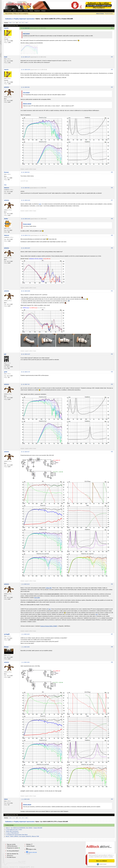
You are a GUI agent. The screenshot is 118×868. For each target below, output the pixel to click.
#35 (112, 452)
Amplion (22, 169)
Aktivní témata (30, 846)
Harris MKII (37, 598)
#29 (112, 235)
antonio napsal (27, 804)
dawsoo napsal (27, 104)
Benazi (6, 647)
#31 (112, 291)
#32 (112, 354)
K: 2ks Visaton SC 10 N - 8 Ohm (14, 830)
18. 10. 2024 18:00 (26, 291)
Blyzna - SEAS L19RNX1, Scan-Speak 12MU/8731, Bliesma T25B (22, 836)
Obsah (14, 11)
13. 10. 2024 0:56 (25, 28)
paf (5, 354)
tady (50, 609)
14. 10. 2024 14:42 (26, 219)
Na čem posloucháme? (13, 851)
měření (31, 169)
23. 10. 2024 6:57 (25, 452)
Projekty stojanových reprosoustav (24, 19)
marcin (6, 28)
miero (6, 799)
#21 (112, 28)
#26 (112, 188)
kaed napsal (26, 34)
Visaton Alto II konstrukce (12, 831)
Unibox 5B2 (49, 588)
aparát (27, 169)
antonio (7, 87)
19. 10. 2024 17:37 (26, 372)
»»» (26, 23)
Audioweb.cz (9, 19)
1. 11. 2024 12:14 (25, 584)
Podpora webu (31, 849)
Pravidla (26, 11)
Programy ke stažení (13, 848)
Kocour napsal (27, 224)
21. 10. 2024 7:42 (25, 384)
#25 (112, 172)
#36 (112, 584)
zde (97, 614)
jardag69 (7, 634)
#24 (112, 87)
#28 (112, 219)
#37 (112, 634)
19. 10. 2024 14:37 (26, 354)
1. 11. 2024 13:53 (25, 647)
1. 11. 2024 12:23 (25, 634)
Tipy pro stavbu (11, 844)
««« (10, 23)
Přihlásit (43, 11)
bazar (35, 169)
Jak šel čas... (10, 856)
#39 (112, 662)
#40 (112, 799)
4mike (6, 219)
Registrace (37, 11)
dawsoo (7, 188)
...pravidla (28, 854)
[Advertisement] (88, 5)
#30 (112, 248)
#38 (112, 647)
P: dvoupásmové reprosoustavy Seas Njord (17, 835)
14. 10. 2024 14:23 (26, 200)
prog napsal (26, 92)
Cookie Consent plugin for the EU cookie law (102, 864)
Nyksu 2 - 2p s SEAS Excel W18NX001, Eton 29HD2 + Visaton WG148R (24, 828)
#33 (112, 372)
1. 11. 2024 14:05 (25, 799)
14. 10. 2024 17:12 (26, 235)
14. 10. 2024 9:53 (25, 172)
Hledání (28, 844)
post (40, 204)
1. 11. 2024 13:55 (25, 662)
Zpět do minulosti (12, 854)
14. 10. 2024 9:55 (25, 188)
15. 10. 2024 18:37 (26, 248)
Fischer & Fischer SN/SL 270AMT (49, 626)
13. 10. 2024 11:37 (26, 57)
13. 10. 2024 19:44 (26, 70)
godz (6, 372)
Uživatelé (20, 11)
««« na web (8, 11)
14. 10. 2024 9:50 (25, 87)
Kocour (6, 172)
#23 (112, 69)
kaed (6, 57)
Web (5, 185)
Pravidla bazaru (11, 857)
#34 (112, 384)
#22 (112, 57)
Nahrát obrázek (32, 852)
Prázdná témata (109, 14)
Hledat (31, 11)
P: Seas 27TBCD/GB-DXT (12, 833)
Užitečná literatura (12, 846)
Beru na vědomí (102, 861)
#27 (112, 200)
